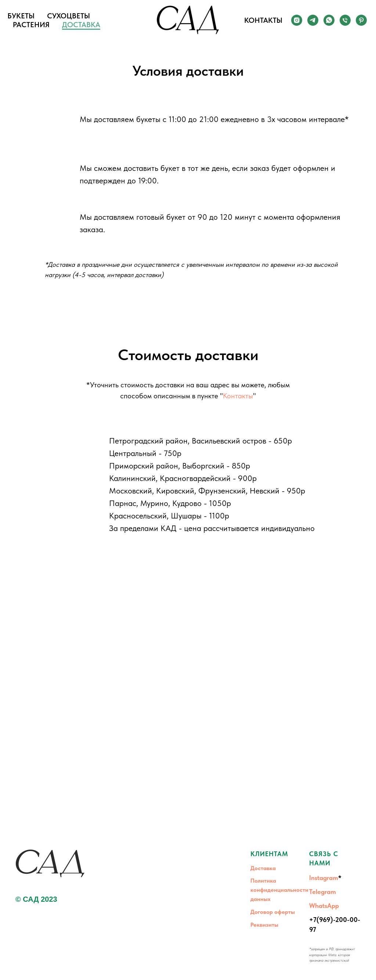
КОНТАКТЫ (263, 20)
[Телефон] (345, 20)
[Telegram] (313, 20)
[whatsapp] (329, 20)
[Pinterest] (361, 20)
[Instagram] (297, 20)
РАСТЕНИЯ (31, 25)
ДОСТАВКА (81, 25)
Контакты (238, 396)
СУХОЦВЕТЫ (68, 16)
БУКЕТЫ (21, 16)
